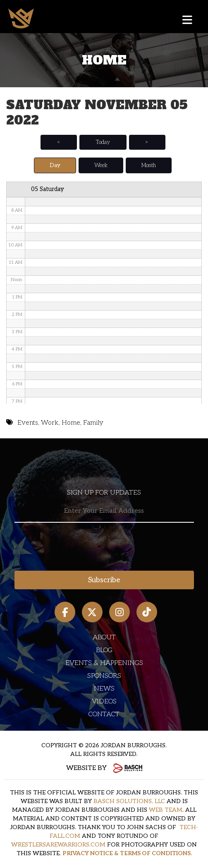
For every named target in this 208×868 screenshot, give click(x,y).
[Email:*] (104, 511)
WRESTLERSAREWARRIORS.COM (58, 845)
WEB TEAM (166, 810)
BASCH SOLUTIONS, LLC (129, 801)
